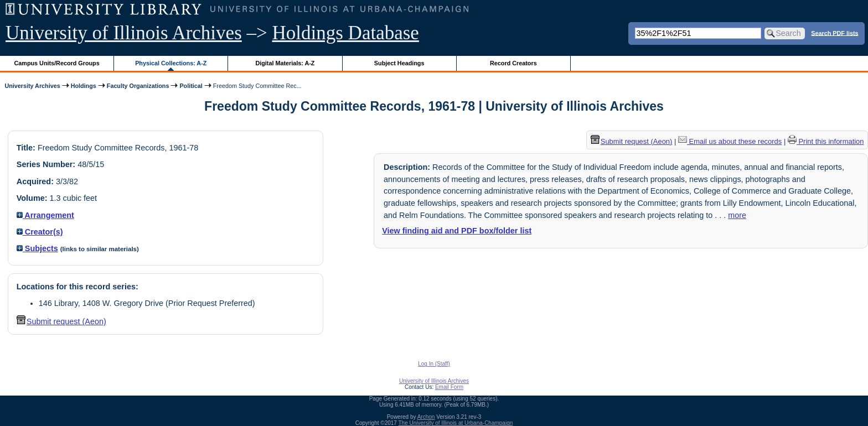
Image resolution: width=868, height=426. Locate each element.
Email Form (449, 387)
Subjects (37, 248)
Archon (426, 417)
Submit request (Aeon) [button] (61, 321)
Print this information (826, 141)
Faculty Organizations (138, 86)
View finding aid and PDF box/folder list (457, 231)
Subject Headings (399, 63)
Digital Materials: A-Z (285, 63)
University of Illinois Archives (124, 33)
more (737, 215)
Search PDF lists (835, 33)
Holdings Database (346, 33)
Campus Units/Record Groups (57, 63)
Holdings (84, 86)
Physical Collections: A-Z (171, 63)
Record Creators (513, 63)
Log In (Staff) (434, 364)
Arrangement (45, 215)
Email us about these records (730, 141)
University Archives (32, 86)
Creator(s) (40, 232)
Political (191, 86)
